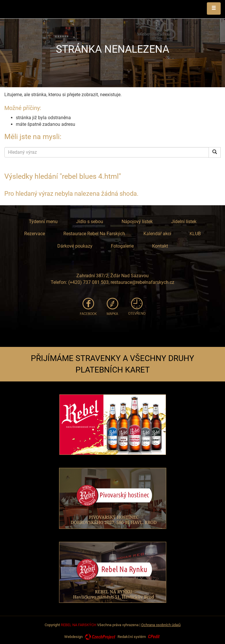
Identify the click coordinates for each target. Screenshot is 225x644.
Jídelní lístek (184, 222)
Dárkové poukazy (75, 246)
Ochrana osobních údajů (161, 625)
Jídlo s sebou (90, 222)
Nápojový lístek (137, 222)
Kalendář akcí (157, 234)
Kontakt (160, 246)
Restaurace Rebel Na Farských (94, 234)
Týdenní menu (43, 222)
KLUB (195, 234)
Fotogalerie (122, 246)
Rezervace (35, 234)
